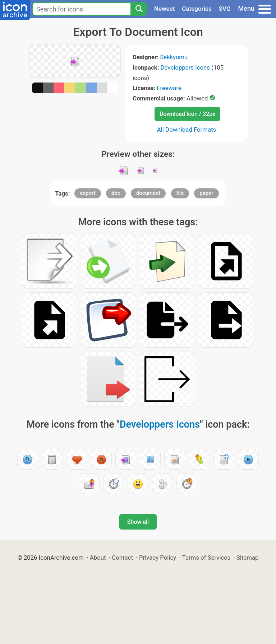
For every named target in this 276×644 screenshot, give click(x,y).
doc (116, 193)
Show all (138, 522)
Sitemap (248, 558)
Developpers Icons (185, 67)
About (98, 558)
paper (206, 193)
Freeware (169, 88)
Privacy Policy (158, 558)
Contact (122, 558)
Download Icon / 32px (187, 114)
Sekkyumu (174, 57)
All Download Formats (187, 130)
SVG (225, 9)
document (148, 193)
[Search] (139, 9)
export (88, 193)
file (180, 193)
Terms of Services (206, 558)
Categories (197, 9)
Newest (164, 9)
